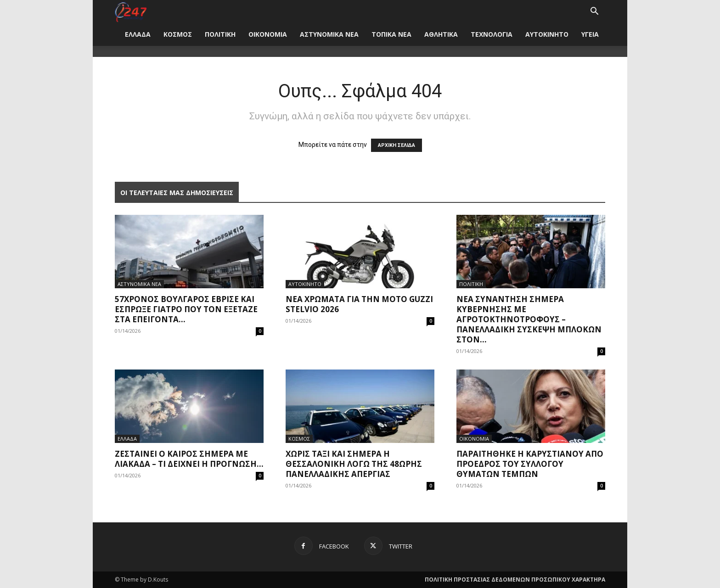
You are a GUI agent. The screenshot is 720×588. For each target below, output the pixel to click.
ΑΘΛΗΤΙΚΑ (441, 34)
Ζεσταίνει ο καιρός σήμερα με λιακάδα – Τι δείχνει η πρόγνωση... (189, 459)
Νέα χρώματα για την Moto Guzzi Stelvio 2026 (359, 304)
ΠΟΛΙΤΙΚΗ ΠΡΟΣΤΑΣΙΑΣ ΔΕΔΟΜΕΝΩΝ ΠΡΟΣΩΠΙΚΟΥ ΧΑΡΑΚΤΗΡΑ (515, 580)
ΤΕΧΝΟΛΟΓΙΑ (492, 34)
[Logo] (131, 11)
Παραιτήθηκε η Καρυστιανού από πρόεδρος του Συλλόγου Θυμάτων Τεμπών (530, 464)
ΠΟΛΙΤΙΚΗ (220, 34)
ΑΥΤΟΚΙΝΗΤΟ (547, 34)
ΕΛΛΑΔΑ (138, 34)
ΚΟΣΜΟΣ (178, 34)
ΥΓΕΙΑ (590, 34)
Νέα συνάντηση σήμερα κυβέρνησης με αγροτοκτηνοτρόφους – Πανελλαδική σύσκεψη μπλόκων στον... (529, 319)
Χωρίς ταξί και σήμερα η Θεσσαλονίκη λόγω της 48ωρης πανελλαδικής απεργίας (354, 464)
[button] (594, 12)
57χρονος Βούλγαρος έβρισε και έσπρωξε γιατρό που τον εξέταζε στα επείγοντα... (186, 309)
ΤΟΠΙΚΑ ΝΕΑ (391, 34)
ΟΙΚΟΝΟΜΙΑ (268, 34)
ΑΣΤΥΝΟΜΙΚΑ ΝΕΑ (329, 34)
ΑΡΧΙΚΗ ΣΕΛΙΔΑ (397, 145)
